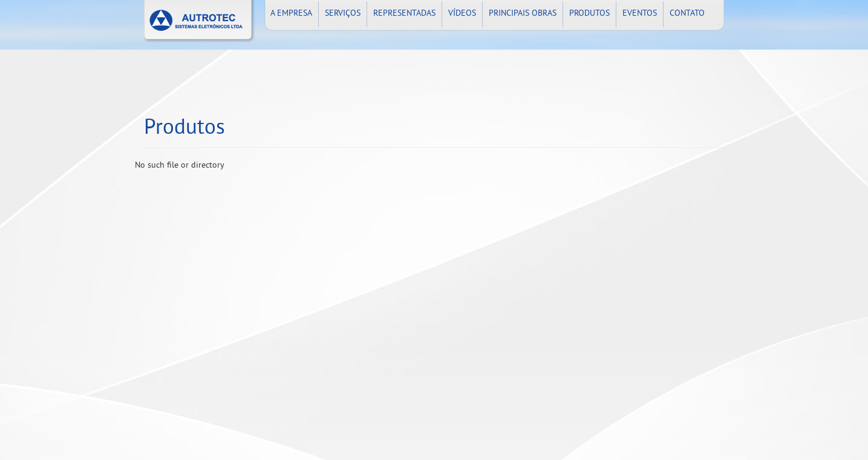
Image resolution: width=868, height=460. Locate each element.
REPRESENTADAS (404, 14)
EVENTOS (640, 14)
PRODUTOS (589, 14)
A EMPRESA (291, 14)
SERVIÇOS (343, 14)
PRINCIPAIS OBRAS (523, 14)
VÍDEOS (462, 14)
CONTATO (687, 14)
